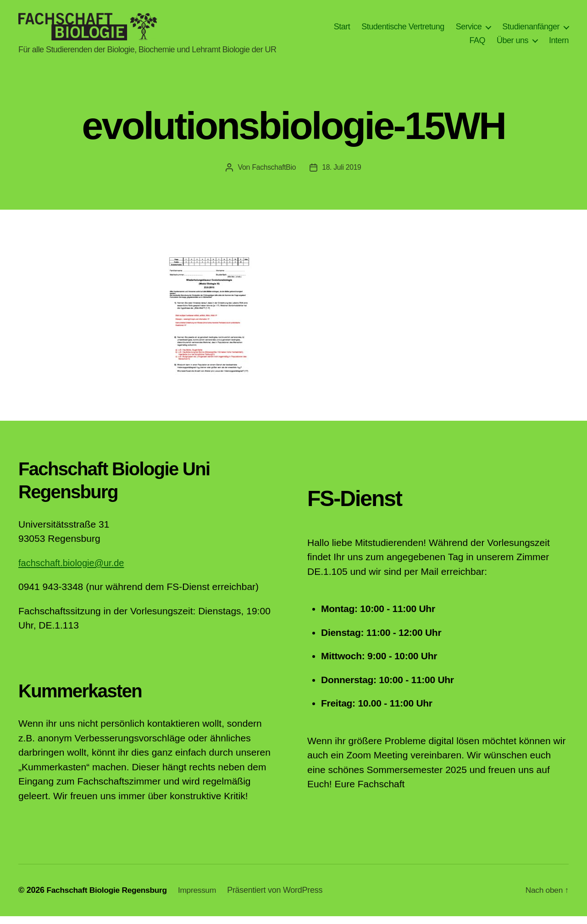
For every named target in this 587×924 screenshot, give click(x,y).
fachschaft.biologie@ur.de (74, 571)
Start (342, 30)
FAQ (477, 44)
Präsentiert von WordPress (281, 898)
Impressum (202, 898)
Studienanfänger (531, 30)
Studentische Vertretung (403, 30)
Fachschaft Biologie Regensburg (109, 898)
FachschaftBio (273, 175)
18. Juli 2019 (342, 175)
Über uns (512, 44)
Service (469, 30)
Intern (559, 44)
